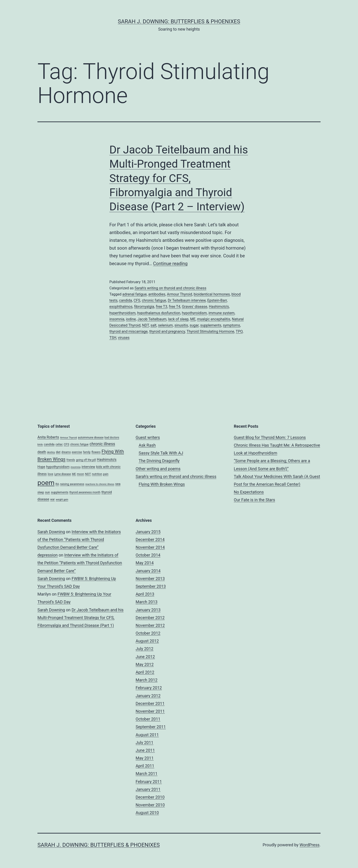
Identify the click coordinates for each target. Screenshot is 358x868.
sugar (194, 325)
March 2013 (147, 602)
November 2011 (150, 711)
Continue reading (170, 264)
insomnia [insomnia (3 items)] (76, 467)
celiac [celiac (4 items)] (59, 444)
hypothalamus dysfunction (159, 313)
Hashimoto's (219, 307)
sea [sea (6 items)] (118, 484)
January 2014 (148, 571)
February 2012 (149, 688)
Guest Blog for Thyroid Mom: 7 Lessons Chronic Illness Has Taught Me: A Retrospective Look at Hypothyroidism (277, 445)
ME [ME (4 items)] (74, 474)
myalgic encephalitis (214, 319)
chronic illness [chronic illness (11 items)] (102, 444)
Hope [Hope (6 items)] (41, 467)
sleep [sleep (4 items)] (41, 492)
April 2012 (145, 672)
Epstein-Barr (217, 300)
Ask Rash (147, 445)
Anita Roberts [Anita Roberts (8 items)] (48, 437)
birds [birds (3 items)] (40, 445)
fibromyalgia (144, 307)
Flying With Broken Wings (162, 484)
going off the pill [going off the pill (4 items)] (86, 460)
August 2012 (147, 641)
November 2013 (150, 579)
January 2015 (148, 532)
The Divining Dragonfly (159, 461)
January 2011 (148, 789)
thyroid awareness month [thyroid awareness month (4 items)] (85, 492)
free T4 (175, 307)
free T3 (161, 307)
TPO (239, 331)
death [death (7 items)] (42, 452)
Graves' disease (195, 307)
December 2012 (150, 618)
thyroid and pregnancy (167, 331)
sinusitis (181, 325)
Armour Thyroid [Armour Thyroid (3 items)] (68, 438)
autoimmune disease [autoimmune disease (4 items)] (91, 438)
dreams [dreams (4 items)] (66, 452)
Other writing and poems (158, 469)
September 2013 (151, 586)
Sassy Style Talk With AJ (161, 453)
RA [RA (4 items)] (57, 484)
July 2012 (145, 649)
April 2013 (145, 594)
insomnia (117, 319)
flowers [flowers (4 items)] (96, 452)
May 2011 (145, 758)
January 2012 (148, 696)
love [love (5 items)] (50, 474)
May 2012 (145, 664)
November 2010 (150, 805)
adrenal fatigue (135, 294)
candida (126, 300)
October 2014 (148, 555)
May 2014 (145, 563)
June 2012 (145, 657)
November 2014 (150, 547)
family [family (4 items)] (87, 452)
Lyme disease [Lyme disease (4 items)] (62, 474)
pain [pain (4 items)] (106, 474)
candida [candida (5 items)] (49, 444)
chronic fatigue (154, 300)
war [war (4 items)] (53, 499)
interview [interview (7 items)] (88, 467)
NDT (145, 325)
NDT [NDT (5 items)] (88, 474)
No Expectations (249, 492)
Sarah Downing (51, 532)
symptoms (231, 325)
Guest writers (148, 437)
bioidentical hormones (212, 294)
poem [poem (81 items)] (46, 483)
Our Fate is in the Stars (254, 500)
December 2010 (150, 797)
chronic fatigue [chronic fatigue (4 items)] (79, 444)
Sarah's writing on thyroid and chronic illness (170, 288)
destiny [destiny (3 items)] (51, 452)
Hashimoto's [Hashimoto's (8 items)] (107, 460)
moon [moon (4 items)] (80, 474)
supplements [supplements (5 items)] (60, 492)
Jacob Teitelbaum (152, 319)
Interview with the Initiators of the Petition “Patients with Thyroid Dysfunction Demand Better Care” (79, 540)
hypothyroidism (194, 313)
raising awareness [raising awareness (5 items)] (72, 484)
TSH (113, 338)
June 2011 (145, 750)
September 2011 (151, 727)
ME (193, 319)
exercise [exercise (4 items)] (77, 452)
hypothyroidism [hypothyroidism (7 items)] (58, 467)
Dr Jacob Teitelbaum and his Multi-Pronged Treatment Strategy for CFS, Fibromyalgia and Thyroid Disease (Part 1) (80, 618)
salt (153, 325)
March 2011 (147, 774)
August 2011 (147, 735)
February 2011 (149, 782)
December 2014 (150, 540)
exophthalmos (121, 307)
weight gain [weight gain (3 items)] (62, 500)
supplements (211, 325)
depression (47, 555)
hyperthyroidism (122, 313)
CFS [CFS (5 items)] (66, 444)
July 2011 (145, 743)
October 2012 (148, 633)
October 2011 (148, 719)
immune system (221, 313)
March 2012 (147, 680)
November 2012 (150, 625)
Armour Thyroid (179, 294)
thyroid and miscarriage (129, 331)
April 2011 (145, 766)
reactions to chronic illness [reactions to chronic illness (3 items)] (100, 484)
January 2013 (148, 610)
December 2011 (150, 703)
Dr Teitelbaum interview (187, 300)
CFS (137, 300)
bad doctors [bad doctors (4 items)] (112, 438)
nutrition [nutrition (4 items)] (97, 474)
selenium (165, 325)
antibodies (157, 294)
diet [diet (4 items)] (58, 452)
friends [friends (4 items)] (71, 460)
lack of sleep (178, 319)
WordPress (309, 845)
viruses (124, 338)
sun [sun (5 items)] (47, 492)
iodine (131, 319)
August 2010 (147, 813)
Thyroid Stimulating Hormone (210, 331)
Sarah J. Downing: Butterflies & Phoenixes (179, 21)
